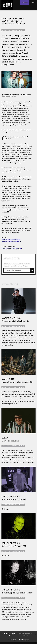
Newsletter (24, 640)
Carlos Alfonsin (6, 249)
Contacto (12, 640)
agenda (25, 3)
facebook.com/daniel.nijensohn (11, 242)
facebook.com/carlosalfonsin (11, 240)
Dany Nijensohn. (17, 249)
